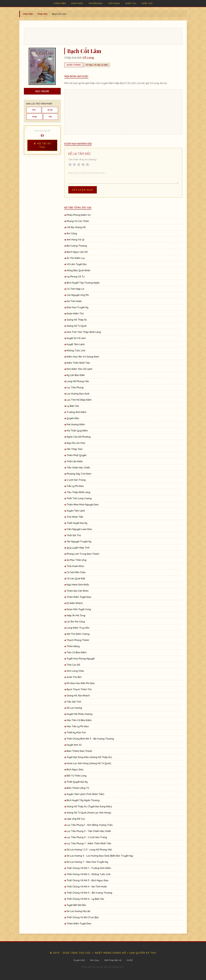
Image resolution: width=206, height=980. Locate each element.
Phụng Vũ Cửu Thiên (78, 221)
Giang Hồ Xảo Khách (78, 696)
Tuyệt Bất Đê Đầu (76, 905)
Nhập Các (131, 3)
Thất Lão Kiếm (75, 461)
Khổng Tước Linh (76, 350)
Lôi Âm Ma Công (76, 622)
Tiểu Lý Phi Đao (75, 486)
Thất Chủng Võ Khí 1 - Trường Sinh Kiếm (89, 868)
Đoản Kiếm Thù (75, 313)
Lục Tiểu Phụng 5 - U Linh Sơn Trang (87, 837)
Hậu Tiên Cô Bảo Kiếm (79, 720)
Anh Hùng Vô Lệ (75, 240)
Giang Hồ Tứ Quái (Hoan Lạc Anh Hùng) (89, 813)
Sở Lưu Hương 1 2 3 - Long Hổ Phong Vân (89, 850)
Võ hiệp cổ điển (101, 65)
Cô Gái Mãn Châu (76, 572)
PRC (50, 117)
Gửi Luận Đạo (83, 190)
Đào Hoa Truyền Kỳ (77, 307)
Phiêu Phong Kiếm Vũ (79, 215)
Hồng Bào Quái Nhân (78, 270)
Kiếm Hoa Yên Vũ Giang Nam (83, 357)
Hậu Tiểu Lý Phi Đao (78, 726)
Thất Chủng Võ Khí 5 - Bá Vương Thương (89, 893)
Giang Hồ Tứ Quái (77, 326)
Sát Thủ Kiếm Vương (78, 634)
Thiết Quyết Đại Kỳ (77, 782)
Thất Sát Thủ (74, 535)
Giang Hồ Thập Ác (77, 320)
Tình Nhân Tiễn (75, 517)
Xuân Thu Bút (74, 677)
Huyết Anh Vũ (74, 745)
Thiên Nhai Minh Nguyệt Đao (83, 505)
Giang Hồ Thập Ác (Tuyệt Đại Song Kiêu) (89, 806)
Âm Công (72, 233)
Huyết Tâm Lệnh (76, 344)
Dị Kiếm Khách (75, 603)
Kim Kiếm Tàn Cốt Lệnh (79, 369)
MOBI (34, 117)
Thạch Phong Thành (78, 640)
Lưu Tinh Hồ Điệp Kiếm (79, 400)
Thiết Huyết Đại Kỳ (77, 523)
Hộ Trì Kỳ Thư (42, 145)
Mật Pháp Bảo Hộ (113, 960)
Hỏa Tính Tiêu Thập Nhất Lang (84, 332)
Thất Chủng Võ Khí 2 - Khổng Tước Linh (89, 874)
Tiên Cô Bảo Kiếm (77, 652)
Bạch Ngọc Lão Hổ (77, 252)
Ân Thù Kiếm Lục (76, 258)
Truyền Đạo (96, 3)
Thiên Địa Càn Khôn (78, 591)
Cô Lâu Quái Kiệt (76, 578)
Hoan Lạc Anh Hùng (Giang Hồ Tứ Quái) (89, 763)
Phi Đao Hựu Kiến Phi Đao (81, 683)
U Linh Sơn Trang (76, 480)
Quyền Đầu (73, 418)
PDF (34, 110)
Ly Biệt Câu (73, 406)
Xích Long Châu (75, 671)
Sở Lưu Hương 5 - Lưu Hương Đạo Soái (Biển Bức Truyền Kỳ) (100, 856)
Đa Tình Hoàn (74, 301)
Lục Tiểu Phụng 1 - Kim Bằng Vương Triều (90, 825)
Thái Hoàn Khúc (75, 566)
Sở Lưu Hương (74, 708)
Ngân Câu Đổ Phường (79, 437)
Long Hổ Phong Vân (78, 381)
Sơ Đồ (130, 960)
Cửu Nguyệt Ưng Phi (78, 295)
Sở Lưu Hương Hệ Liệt (78, 911)
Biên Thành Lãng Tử (78, 788)
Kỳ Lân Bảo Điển (76, 375)
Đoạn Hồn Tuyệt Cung (79, 609)
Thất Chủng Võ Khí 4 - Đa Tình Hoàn (87, 887)
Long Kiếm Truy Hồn (78, 628)
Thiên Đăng (73, 646)
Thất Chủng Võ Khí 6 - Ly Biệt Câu (85, 899)
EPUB (50, 110)
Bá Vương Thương (77, 246)
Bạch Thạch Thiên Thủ (79, 689)
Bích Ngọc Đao (75, 769)
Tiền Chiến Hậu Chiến (78, 468)
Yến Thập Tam (75, 449)
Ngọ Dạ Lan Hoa (76, 443)
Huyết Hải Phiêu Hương (79, 714)
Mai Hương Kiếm (76, 424)
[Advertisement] (103, 36)
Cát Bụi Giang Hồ (76, 227)
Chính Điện (60, 3)
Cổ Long (88, 58)
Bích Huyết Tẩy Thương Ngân (83, 283)
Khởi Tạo (147, 3)
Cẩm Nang (114, 3)
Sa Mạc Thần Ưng (76, 560)
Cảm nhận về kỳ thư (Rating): (83, 159)
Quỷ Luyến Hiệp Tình (78, 548)
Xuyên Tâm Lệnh (76, 511)
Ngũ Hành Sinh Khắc (78, 585)
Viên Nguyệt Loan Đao (79, 529)
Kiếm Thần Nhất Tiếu (78, 363)
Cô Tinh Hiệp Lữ (75, 289)
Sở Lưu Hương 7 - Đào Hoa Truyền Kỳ (87, 862)
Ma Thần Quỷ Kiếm (77, 431)
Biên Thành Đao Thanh (79, 751)
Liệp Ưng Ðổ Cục (76, 819)
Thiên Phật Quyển (77, 455)
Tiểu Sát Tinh (74, 702)
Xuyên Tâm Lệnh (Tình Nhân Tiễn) (85, 794)
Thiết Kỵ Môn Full (76, 732)
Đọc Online (42, 91)
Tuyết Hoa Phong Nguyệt (81, 659)
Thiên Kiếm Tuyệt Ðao (79, 923)
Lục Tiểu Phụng (75, 387)
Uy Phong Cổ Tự (76, 277)
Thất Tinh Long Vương (79, 498)
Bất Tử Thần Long (77, 776)
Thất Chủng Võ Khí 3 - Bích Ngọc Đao (87, 880)
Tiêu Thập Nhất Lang (78, 492)
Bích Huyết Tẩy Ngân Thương (83, 800)
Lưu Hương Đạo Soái (78, 394)
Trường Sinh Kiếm (76, 412)
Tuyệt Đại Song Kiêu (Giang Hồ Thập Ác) (89, 757)
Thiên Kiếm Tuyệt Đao (79, 597)
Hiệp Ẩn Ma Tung (76, 615)
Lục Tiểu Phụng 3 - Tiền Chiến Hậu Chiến (89, 831)
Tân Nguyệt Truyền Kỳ (79, 541)
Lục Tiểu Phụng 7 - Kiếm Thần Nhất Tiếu (89, 843)
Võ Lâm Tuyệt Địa (76, 264)
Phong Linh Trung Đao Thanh (83, 554)
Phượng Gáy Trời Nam (79, 474)
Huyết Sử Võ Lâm (76, 338)
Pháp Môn (77, 3)
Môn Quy (95, 960)
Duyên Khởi (79, 960)
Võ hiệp (89, 65)
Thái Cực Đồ (73, 665)
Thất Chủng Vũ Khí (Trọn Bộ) (83, 917)
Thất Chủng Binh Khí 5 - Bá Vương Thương (90, 739)
